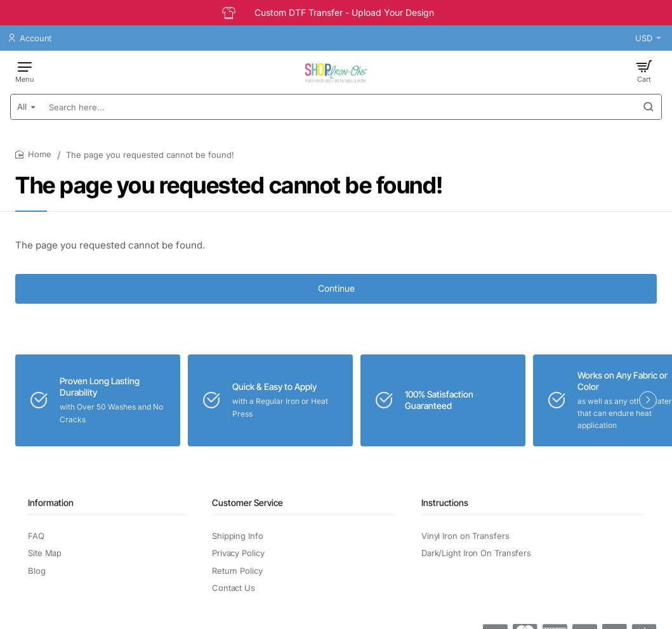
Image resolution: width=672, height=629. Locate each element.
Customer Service (247, 503)
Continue (336, 288)
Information (51, 503)
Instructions (445, 503)
